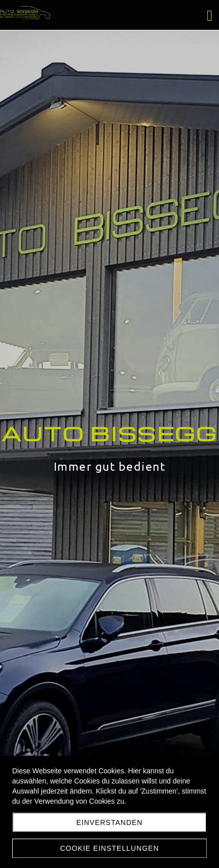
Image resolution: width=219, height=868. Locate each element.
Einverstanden (110, 822)
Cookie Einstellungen (109, 848)
